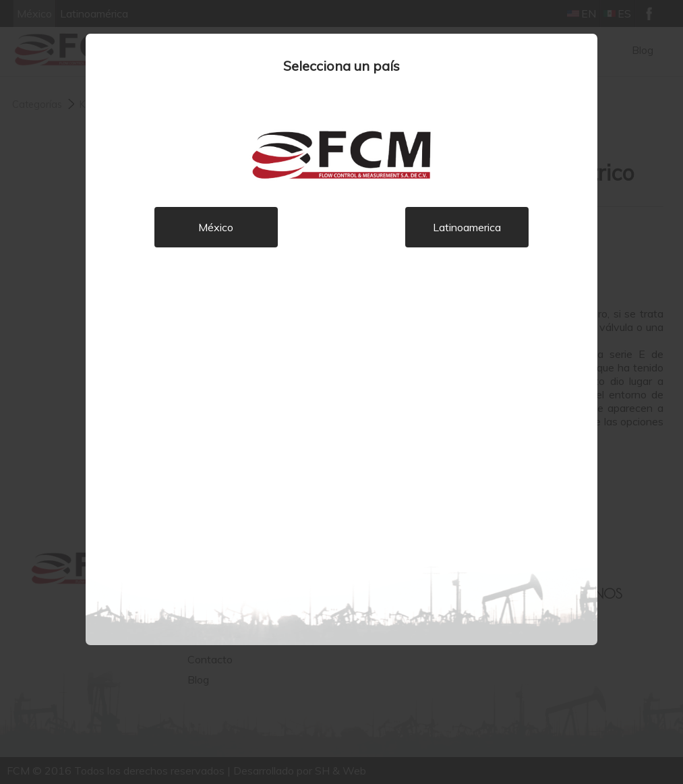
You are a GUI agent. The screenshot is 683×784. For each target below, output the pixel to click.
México (216, 227)
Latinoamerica (467, 227)
